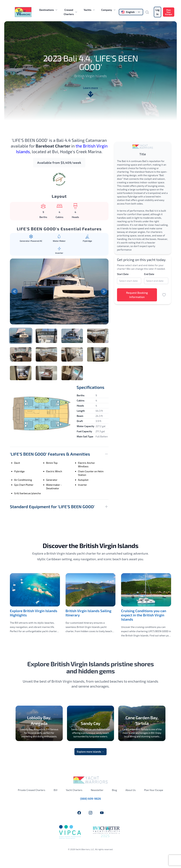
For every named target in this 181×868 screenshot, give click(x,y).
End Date (149, 274)
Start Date (123, 274)
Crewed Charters (71, 12)
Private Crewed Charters (31, 790)
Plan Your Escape (169, 12)
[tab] (21, 336)
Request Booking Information (137, 295)
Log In (157, 12)
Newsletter (97, 790)
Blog (114, 790)
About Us (131, 790)
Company (109, 10)
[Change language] (131, 12)
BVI (56, 790)
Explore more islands (90, 752)
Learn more (91, 92)
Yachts (90, 10)
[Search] (148, 12)
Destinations (49, 10)
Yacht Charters (74, 790)
